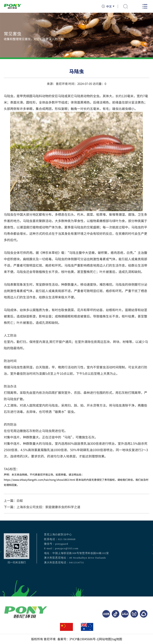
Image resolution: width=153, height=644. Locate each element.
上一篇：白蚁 (13, 500)
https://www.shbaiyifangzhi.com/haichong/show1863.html (40, 480)
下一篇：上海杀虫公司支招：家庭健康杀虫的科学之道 (42, 507)
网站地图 (105, 639)
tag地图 (117, 639)
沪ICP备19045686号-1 (84, 639)
